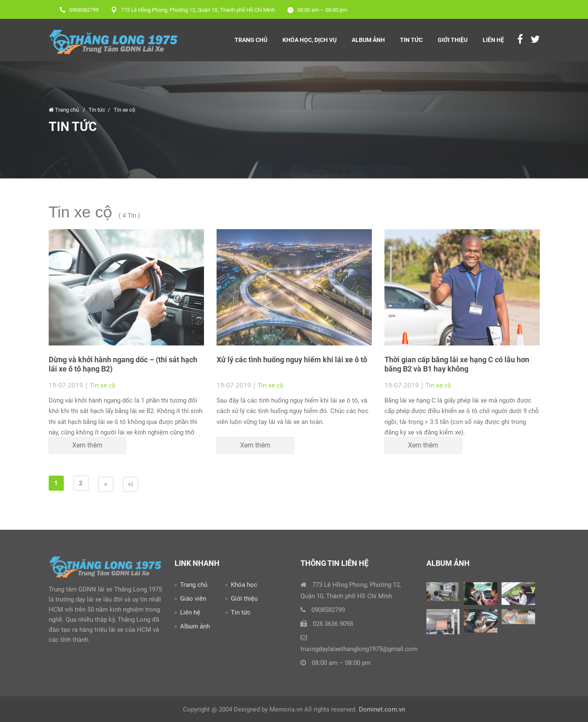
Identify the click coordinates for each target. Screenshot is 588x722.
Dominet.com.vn (382, 709)
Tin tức (411, 40)
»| (131, 484)
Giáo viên (193, 599)
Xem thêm (87, 445)
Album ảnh (195, 626)
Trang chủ (251, 40)
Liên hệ (493, 40)
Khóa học (244, 585)
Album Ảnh (368, 40)
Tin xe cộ (124, 110)
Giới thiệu (453, 40)
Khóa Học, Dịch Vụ (310, 40)
